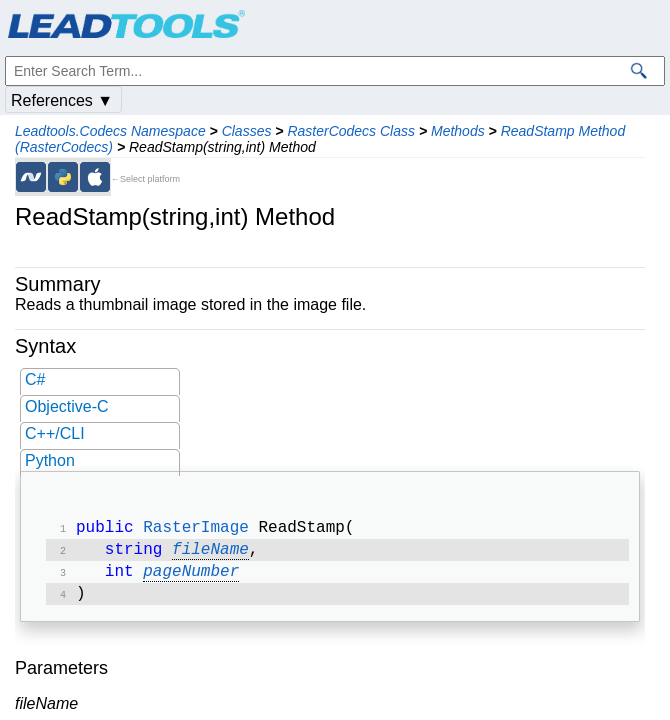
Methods (458, 131)
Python (50, 460)
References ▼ (62, 100)
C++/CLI (55, 433)
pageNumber (191, 578)
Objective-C (67, 406)
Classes (247, 131)
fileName (210, 554)
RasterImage (196, 530)
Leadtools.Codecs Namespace (110, 131)
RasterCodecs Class (351, 131)
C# (35, 379)
